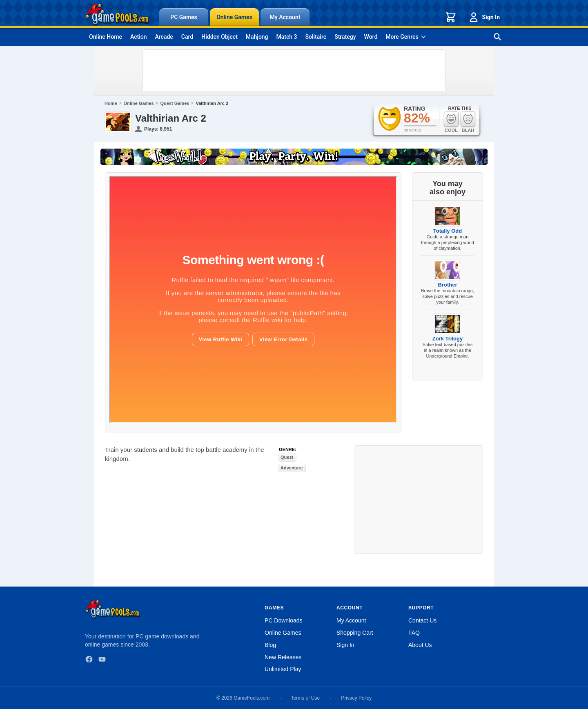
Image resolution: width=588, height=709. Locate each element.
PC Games (184, 17)
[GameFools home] (117, 15)
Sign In (484, 17)
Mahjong (257, 37)
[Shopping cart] (451, 17)
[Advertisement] (294, 71)
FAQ (414, 633)
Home (111, 103)
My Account (285, 17)
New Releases (283, 657)
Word (371, 37)
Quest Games (175, 103)
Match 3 (287, 37)
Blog (270, 645)
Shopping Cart (355, 633)
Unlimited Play (283, 669)
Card (187, 37)
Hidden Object (219, 37)
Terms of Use (305, 698)
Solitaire (316, 37)
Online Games (234, 17)
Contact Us (422, 620)
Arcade (164, 37)
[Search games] (497, 37)
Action (139, 37)
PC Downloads (284, 620)
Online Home (106, 37)
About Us (420, 645)
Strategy (345, 37)
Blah (468, 122)
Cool (451, 122)
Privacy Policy (356, 698)
